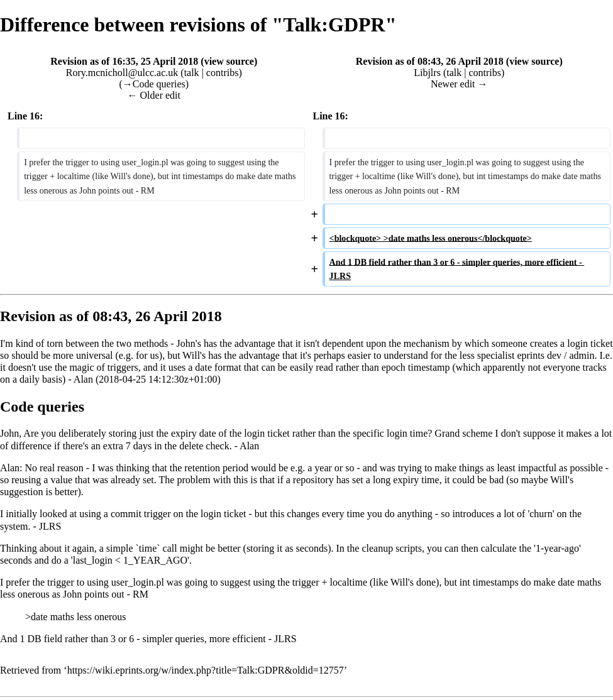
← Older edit (154, 95)
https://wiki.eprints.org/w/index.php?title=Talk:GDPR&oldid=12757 (206, 670)
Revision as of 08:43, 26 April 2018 (430, 61)
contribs (223, 73)
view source (229, 61)
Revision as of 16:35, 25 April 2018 (124, 61)
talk (192, 73)
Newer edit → (459, 84)
